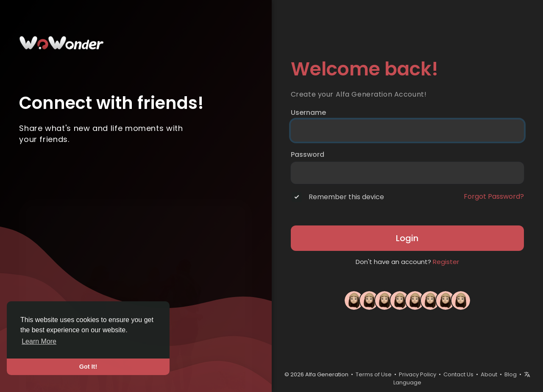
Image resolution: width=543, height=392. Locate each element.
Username (308, 113)
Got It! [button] (88, 367)
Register (446, 262)
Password (308, 155)
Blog (511, 374)
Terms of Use (374, 374)
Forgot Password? (494, 197)
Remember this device (346, 197)
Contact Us (458, 374)
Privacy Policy (418, 374)
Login (407, 238)
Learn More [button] (39, 341)
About (489, 374)
